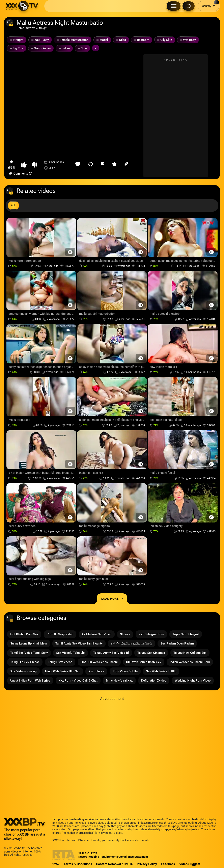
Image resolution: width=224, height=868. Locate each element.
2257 (56, 864)
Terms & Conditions (78, 864)
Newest (31, 28)
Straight (43, 28)
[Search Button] (189, 6)
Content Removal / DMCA (114, 864)
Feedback (168, 864)
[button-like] (24, 165)
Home (20, 28)
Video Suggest (190, 864)
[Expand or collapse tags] (96, 48)
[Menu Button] (174, 6)
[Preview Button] (70, 252)
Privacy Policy (147, 864)
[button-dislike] (35, 165)
